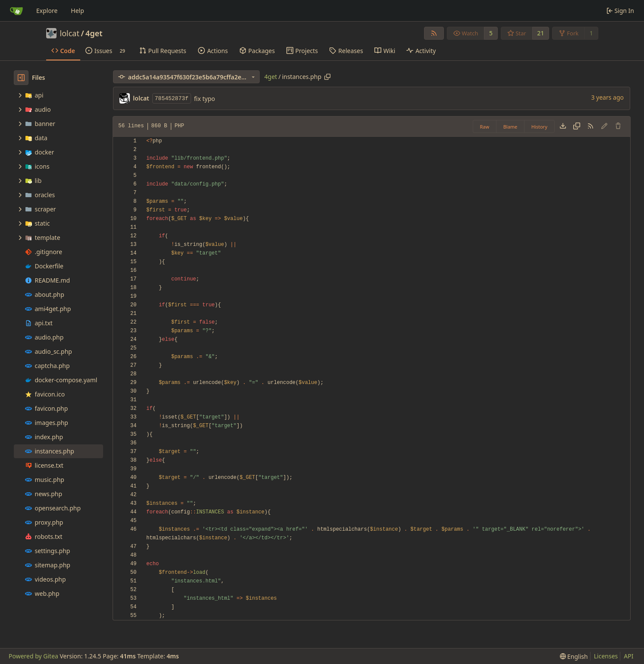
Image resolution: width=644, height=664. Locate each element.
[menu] (574, 656)
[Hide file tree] (21, 78)
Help (77, 11)
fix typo (205, 99)
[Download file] (563, 126)
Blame (510, 127)
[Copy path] (327, 77)
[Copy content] (577, 126)
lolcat (70, 33)
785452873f (172, 99)
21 (540, 33)
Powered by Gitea (33, 656)
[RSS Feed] (434, 33)
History (539, 127)
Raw (485, 127)
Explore (47, 11)
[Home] (16, 11)
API (628, 656)
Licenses (606, 656)
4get (94, 33)
